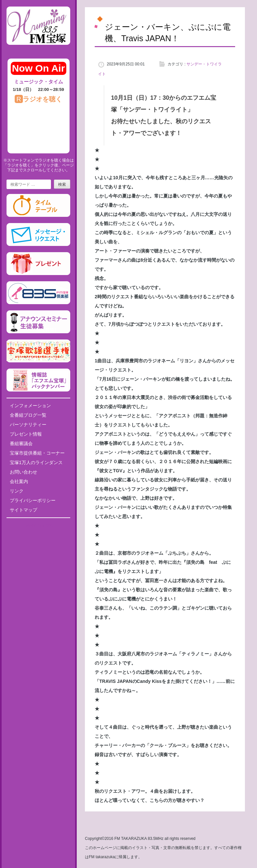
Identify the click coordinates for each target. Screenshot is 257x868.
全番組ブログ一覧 (28, 415)
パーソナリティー (28, 425)
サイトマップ (24, 510)
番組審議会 (21, 443)
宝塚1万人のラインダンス (36, 462)
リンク (17, 491)
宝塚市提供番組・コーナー (37, 453)
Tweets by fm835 (38, 525)
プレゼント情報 (26, 434)
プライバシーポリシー (33, 500)
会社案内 (19, 481)
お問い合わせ (24, 472)
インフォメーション (30, 406)
